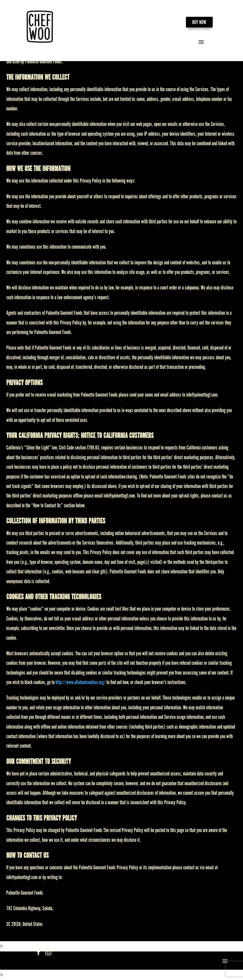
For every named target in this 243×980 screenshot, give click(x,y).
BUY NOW (199, 22)
